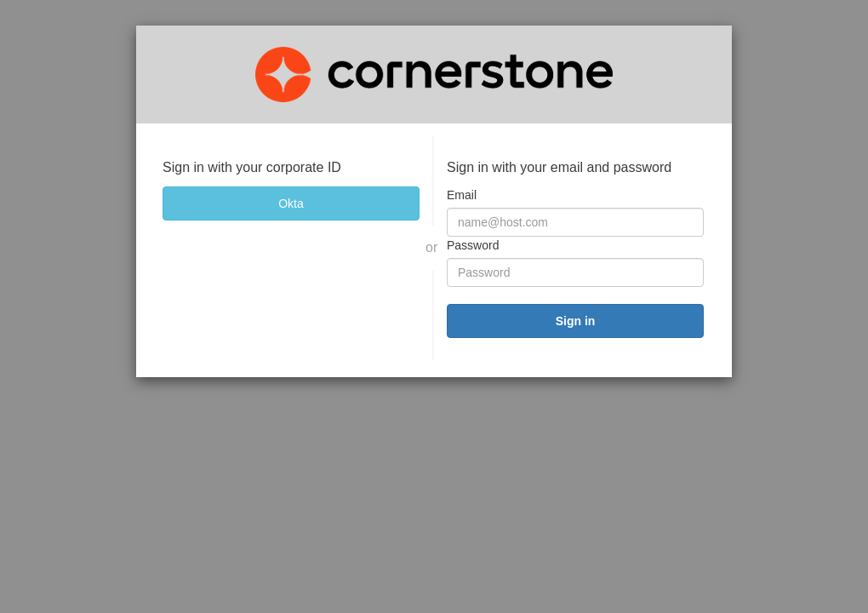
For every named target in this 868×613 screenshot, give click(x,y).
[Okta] (291, 203)
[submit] (575, 321)
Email (462, 195)
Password (473, 245)
